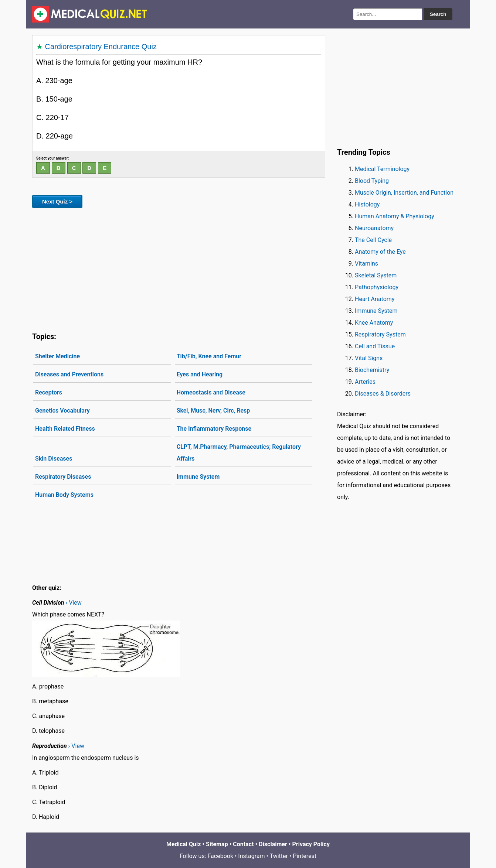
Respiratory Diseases (63, 477)
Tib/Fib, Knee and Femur (209, 356)
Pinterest (305, 856)
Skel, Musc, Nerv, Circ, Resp (213, 411)
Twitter (279, 856)
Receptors (49, 392)
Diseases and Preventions (69, 374)
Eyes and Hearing (200, 374)
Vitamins (366, 264)
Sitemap (217, 844)
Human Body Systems (64, 495)
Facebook (220, 856)
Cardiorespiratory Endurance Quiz (101, 47)
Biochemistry (372, 370)
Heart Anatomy (375, 299)
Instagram (251, 856)
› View (73, 603)
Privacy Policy (311, 844)
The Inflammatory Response (214, 429)
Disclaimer (273, 844)
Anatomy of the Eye (380, 252)
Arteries (365, 382)
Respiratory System (380, 334)
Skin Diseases (54, 459)
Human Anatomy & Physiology (395, 216)
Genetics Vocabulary (62, 411)
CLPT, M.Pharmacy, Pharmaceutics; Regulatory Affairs (239, 453)
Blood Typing (372, 181)
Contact (243, 844)
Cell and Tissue (375, 346)
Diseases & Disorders (383, 394)
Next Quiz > (57, 201)
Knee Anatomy (374, 323)
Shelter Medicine (57, 356)
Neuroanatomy (374, 228)
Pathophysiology (377, 287)
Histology (367, 204)
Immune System (198, 477)
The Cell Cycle (373, 240)
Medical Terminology (382, 169)
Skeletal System (376, 275)
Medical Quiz (184, 844)
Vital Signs (369, 358)
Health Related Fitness (65, 429)
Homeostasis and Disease (211, 392)
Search (438, 14)
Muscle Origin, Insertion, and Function (404, 193)
